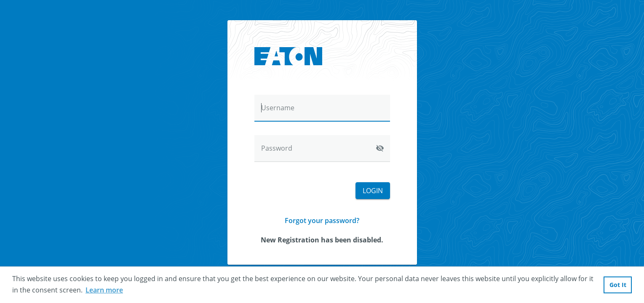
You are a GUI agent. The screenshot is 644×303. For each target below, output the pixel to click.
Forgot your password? (322, 221)
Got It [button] (618, 285)
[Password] (322, 149)
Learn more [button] (104, 290)
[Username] (322, 108)
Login (373, 191)
